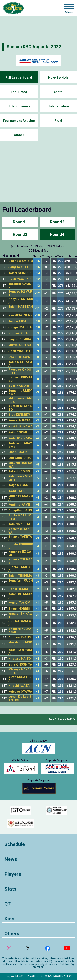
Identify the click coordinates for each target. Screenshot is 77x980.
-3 (37, 531)
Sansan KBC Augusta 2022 (34, 47)
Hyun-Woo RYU (20, 279)
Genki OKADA (18, 589)
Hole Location (58, 106)
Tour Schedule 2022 (61, 719)
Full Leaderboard (19, 78)
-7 (37, 393)
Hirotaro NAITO (20, 659)
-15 (37, 267)
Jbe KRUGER (18, 452)
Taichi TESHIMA (20, 576)
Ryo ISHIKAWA (19, 357)
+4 (37, 665)
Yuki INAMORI (19, 386)
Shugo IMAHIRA (20, 327)
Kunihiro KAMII (19, 504)
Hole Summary (19, 106)
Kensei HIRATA (19, 420)
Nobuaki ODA (18, 333)
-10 (37, 315)
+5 (37, 679)
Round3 (20, 234)
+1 (37, 637)
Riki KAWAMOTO (21, 261)
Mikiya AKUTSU (20, 345)
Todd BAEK (17, 491)
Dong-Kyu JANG (20, 510)
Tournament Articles (19, 121)
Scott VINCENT (20, 351)
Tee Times (19, 92)
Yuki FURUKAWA (21, 426)
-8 (37, 357)
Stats (58, 92)
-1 (37, 596)
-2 (37, 582)
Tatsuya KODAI (19, 524)
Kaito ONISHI (18, 432)
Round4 (57, 234)
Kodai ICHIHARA (20, 438)
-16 (37, 261)
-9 (37, 333)
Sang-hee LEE (19, 267)
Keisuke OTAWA (20, 692)
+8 (37, 686)
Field (58, 121)
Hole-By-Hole (58, 78)
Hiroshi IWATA (19, 686)
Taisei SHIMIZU (20, 273)
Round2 (57, 222)
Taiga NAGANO (20, 485)
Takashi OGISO (19, 471)
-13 (37, 273)
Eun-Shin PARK (20, 458)
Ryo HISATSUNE (20, 315)
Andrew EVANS (20, 637)
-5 (37, 458)
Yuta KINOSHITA (20, 664)
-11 (37, 301)
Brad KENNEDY (19, 415)
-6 (37, 438)
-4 (37, 485)
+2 (37, 644)
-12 (37, 279)
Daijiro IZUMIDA (20, 339)
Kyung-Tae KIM (19, 603)
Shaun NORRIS (19, 609)
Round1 (20, 222)
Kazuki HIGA (17, 321)
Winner (19, 135)
